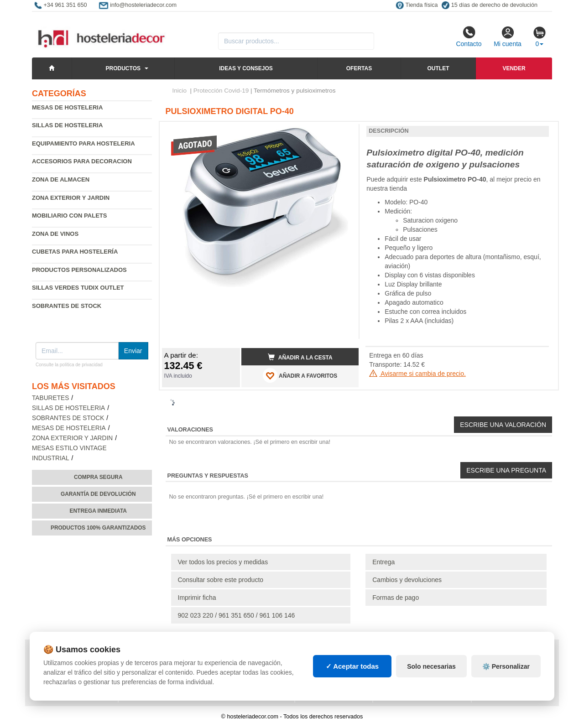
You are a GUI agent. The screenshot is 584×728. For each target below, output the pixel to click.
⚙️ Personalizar (506, 666)
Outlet (438, 68)
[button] (344, 132)
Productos (123, 68)
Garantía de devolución (98, 494)
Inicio (180, 91)
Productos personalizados (79, 270)
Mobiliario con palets (69, 216)
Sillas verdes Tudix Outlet (78, 288)
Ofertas (359, 68)
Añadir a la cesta (300, 357)
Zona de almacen (61, 179)
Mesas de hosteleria (67, 107)
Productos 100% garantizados (98, 528)
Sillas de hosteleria (67, 125)
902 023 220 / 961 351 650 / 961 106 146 (237, 615)
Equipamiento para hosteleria (83, 143)
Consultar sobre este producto (221, 580)
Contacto (469, 36)
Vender (514, 68)
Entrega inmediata (98, 511)
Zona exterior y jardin (71, 198)
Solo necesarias (431, 666)
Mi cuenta (508, 36)
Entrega (383, 562)
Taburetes (50, 398)
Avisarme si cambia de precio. (417, 374)
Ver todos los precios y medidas (223, 562)
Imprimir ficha (197, 598)
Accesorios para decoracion (82, 161)
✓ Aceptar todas (352, 666)
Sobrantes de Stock (67, 306)
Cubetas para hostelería (75, 252)
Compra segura (98, 477)
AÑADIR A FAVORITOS (300, 375)
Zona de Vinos (55, 234)
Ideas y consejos (246, 68)
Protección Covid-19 (221, 91)
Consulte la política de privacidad (69, 365)
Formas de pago (396, 598)
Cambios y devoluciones (407, 580)
